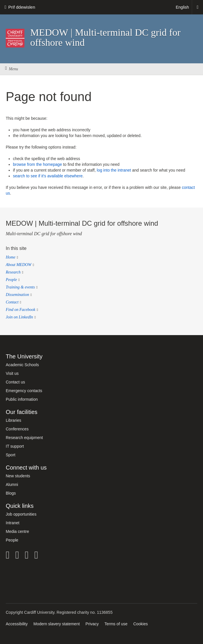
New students (18, 476)
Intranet (13, 523)
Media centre (17, 531)
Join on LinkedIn (19, 317)
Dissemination (17, 295)
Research (13, 272)
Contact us (15, 382)
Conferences (17, 429)
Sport (10, 455)
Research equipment (24, 438)
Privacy (92, 624)
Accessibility (17, 624)
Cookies (140, 624)
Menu (12, 69)
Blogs (11, 493)
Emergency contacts (24, 391)
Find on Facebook (21, 310)
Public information (22, 399)
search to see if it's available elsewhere (48, 176)
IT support (15, 446)
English (182, 7)
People (11, 280)
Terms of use (116, 624)
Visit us (12, 373)
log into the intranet (114, 170)
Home (10, 257)
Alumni (12, 485)
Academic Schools (22, 365)
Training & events (20, 287)
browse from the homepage (37, 164)
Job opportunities (21, 514)
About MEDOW (19, 265)
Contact (12, 302)
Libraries (14, 420)
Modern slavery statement (57, 624)
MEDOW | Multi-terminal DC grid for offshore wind (105, 37)
